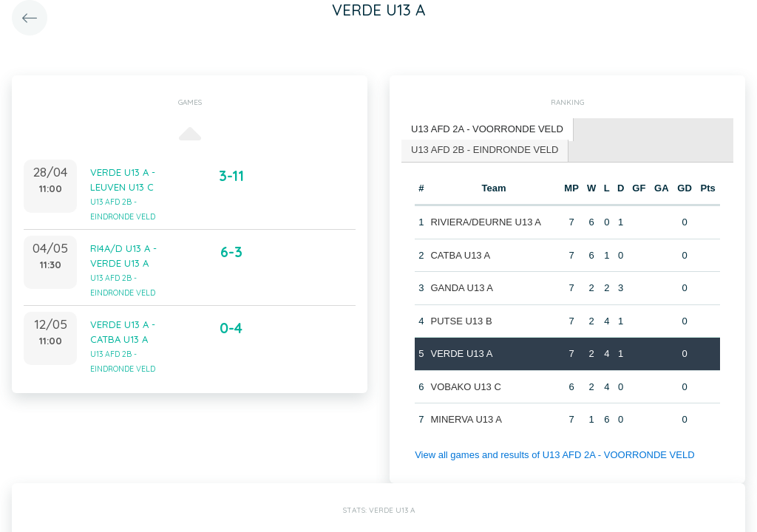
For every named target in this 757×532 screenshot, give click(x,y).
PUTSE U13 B (461, 321)
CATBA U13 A (460, 255)
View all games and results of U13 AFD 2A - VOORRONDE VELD (554, 455)
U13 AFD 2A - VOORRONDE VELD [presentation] (487, 129)
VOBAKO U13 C (465, 387)
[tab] (488, 130)
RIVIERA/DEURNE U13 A (486, 222)
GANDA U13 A (462, 288)
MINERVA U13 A (466, 419)
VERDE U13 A (461, 354)
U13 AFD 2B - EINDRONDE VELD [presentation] (485, 150)
